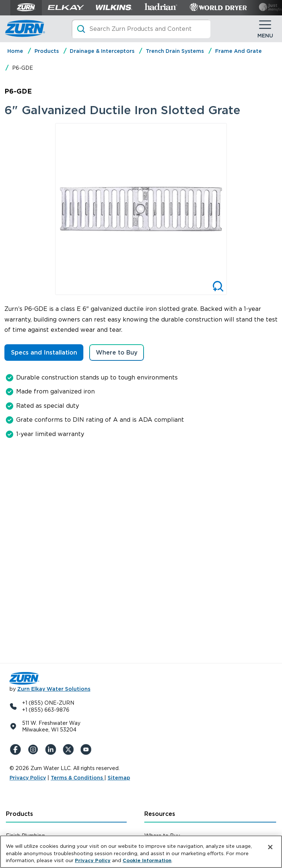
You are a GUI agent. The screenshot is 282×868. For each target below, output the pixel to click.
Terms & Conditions (77, 778)
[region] (141, 852)
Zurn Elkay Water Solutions (54, 689)
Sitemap (119, 778)
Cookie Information (147, 860)
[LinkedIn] (52, 749)
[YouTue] (87, 749)
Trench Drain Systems (175, 51)
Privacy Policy (28, 778)
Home (15, 51)
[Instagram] (35, 749)
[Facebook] (17, 749)
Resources (160, 814)
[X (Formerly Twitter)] (70, 749)
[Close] (270, 847)
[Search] (141, 29)
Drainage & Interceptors (102, 51)
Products (47, 51)
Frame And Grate (238, 51)
